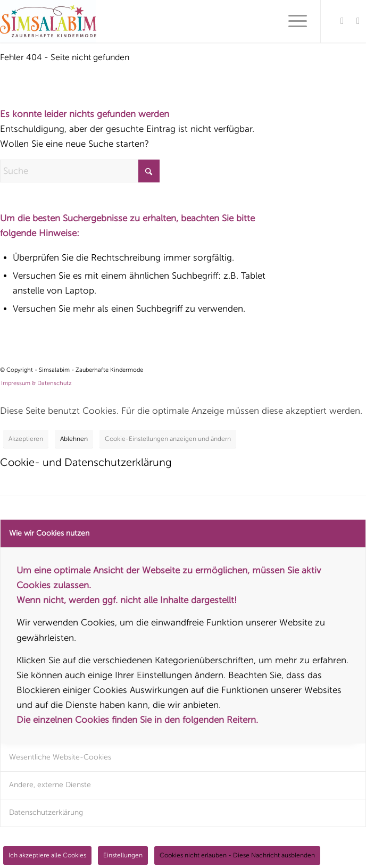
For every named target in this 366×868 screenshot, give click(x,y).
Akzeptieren (26, 439)
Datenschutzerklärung (46, 812)
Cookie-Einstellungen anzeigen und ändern (168, 439)
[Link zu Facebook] (342, 21)
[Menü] (292, 21)
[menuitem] (292, 21)
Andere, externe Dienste (50, 785)
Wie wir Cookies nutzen (49, 533)
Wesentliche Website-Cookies (60, 757)
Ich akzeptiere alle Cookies (47, 855)
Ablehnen (74, 439)
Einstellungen (123, 855)
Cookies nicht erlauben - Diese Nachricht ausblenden (237, 855)
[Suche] (80, 171)
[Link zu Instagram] (358, 21)
